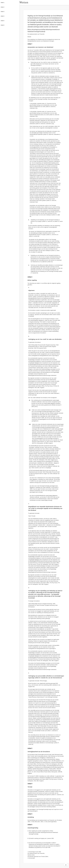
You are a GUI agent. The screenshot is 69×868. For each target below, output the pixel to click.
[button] (21, 3)
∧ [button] (66, 865)
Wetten (28, 2)
